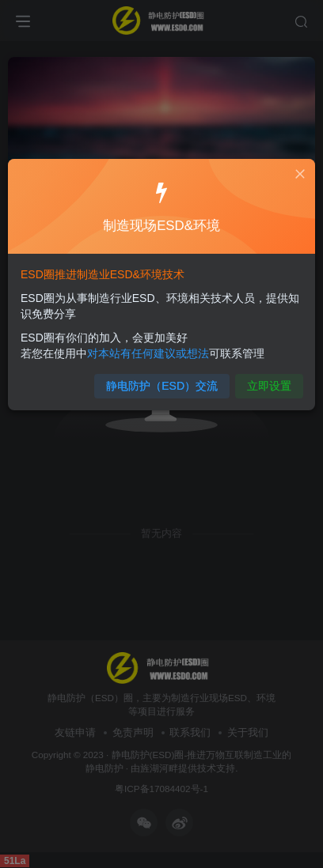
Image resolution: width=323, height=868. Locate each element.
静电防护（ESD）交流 (162, 385)
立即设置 (268, 385)
